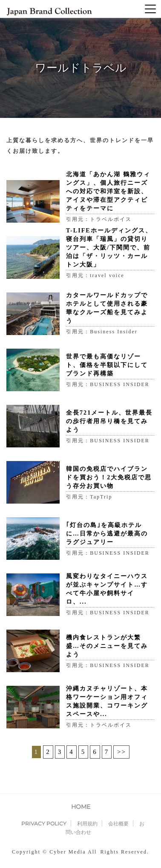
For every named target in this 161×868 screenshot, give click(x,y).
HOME (81, 807)
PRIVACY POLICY (44, 824)
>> (122, 752)
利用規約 (87, 824)
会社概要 (118, 824)
